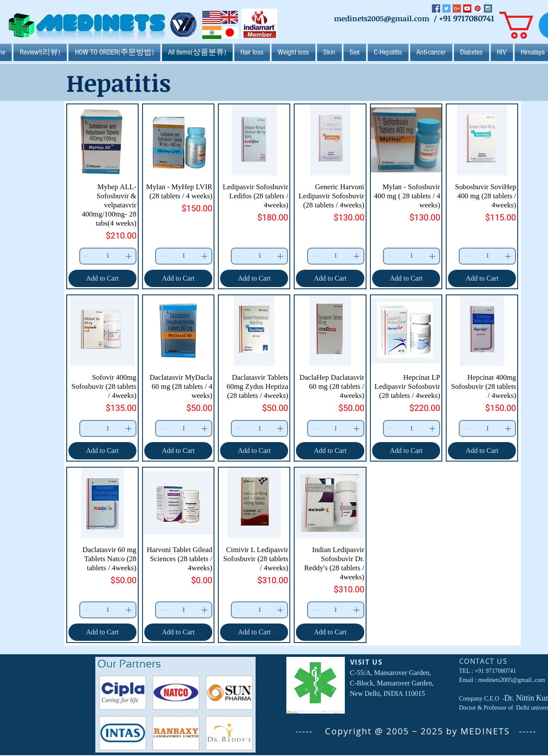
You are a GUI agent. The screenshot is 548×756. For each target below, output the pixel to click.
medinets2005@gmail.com (382, 18)
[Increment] (129, 256)
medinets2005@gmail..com (512, 680)
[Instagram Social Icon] (488, 8)
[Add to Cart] (102, 278)
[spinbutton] (108, 256)
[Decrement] (86, 256)
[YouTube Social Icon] (467, 8)
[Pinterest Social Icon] (478, 8)
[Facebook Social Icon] (436, 8)
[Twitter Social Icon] (446, 8)
